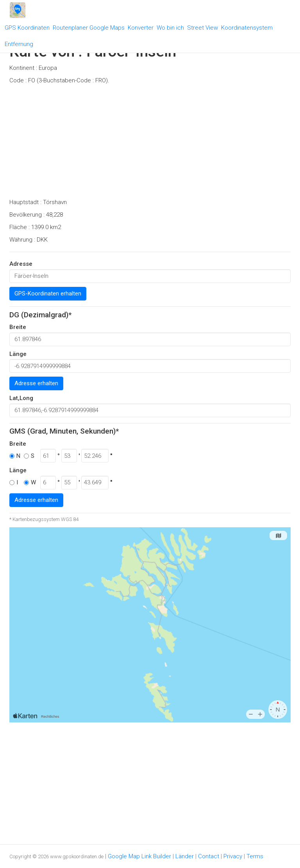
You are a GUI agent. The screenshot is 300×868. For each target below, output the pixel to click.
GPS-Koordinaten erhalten (48, 293)
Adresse (21, 264)
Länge (18, 354)
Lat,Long (21, 398)
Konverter (141, 28)
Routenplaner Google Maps (89, 28)
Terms (255, 856)
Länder (185, 856)
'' (111, 456)
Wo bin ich (170, 28)
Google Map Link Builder (139, 856)
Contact (209, 856)
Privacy (233, 856)
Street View (203, 28)
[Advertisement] (150, 144)
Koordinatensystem (247, 28)
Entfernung (19, 44)
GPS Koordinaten (27, 28)
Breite (18, 327)
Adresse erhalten (36, 383)
